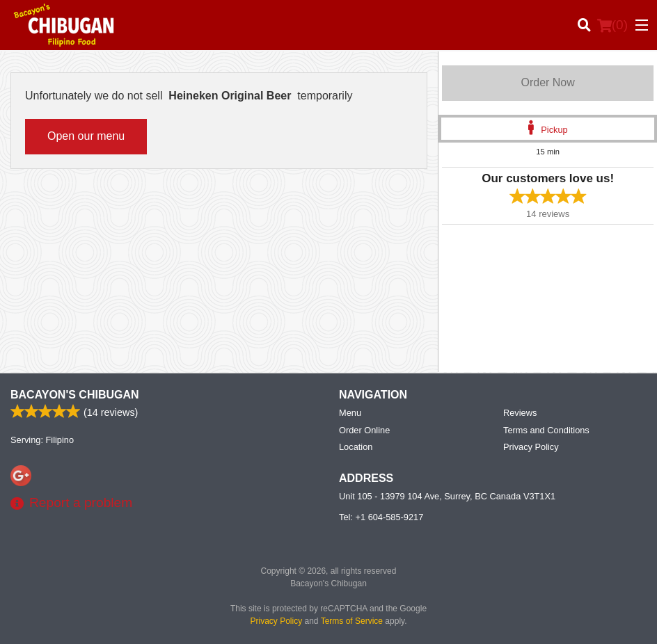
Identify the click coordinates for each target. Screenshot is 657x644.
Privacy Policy (531, 447)
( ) (612, 25)
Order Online (364, 430)
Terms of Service (352, 621)
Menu (350, 413)
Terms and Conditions (546, 430)
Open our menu (86, 136)
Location (356, 447)
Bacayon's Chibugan (75, 395)
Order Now (547, 82)
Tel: (381, 517)
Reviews (520, 413)
